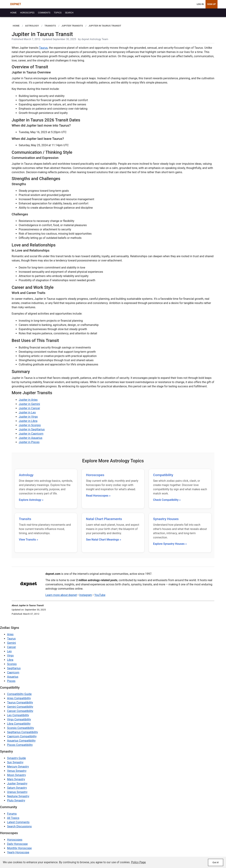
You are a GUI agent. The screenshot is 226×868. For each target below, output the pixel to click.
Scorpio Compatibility (20, 728)
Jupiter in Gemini (29, 404)
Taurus (43, 48)
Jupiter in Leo (27, 412)
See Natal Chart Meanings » (104, 540)
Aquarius (13, 677)
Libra (10, 660)
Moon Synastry (16, 775)
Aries (10, 634)
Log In (200, 4)
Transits (25, 519)
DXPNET (16, 4)
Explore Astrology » (31, 500)
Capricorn (13, 672)
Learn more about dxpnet (61, 595)
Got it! (216, 862)
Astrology (26, 475)
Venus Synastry (17, 771)
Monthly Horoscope (19, 848)
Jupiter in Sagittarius (32, 429)
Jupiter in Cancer (29, 408)
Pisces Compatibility (20, 745)
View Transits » (29, 540)
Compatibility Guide (19, 694)
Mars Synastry (16, 779)
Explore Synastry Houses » (170, 544)
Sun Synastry (15, 762)
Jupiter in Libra (28, 421)
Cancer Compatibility (20, 711)
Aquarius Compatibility (21, 741)
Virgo (10, 656)
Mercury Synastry (18, 767)
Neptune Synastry (18, 796)
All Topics (13, 818)
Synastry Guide (16, 758)
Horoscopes (95, 475)
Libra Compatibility (19, 724)
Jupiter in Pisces (29, 442)
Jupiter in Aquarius (31, 438)
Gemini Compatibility (20, 707)
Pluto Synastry (16, 800)
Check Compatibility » (167, 500)
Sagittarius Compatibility (22, 732)
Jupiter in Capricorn (31, 434)
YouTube (100, 595)
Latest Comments (18, 822)
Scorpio (12, 664)
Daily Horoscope (17, 844)
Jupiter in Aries (28, 400)
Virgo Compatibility (19, 719)
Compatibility (163, 475)
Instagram (86, 595)
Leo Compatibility (18, 715)
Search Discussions (19, 826)
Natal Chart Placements (104, 519)
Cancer (11, 647)
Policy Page (139, 862)
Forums (12, 814)
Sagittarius (14, 668)
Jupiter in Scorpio (30, 425)
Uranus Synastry (17, 792)
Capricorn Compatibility (22, 736)
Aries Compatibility (19, 698)
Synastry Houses (166, 519)
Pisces (11, 681)
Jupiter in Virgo (28, 417)
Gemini (11, 643)
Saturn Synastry (17, 788)
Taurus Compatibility (20, 703)
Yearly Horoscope (18, 852)
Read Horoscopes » (98, 496)
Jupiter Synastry (17, 784)
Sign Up (212, 4)
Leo (9, 651)
